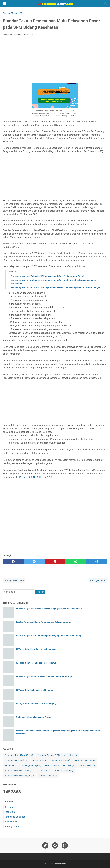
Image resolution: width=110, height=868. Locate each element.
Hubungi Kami (12, 826)
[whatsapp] (76, 562)
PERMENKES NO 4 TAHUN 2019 (36, 477)
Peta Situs (10, 812)
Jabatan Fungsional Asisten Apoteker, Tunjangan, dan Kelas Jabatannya (49, 608)
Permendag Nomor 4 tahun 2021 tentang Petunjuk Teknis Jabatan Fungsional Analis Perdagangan (56, 287)
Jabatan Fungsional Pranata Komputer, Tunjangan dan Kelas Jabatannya (49, 636)
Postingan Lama (98, 580)
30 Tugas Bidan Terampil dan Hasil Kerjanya (36, 663)
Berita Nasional (64, 771)
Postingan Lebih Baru (14, 580)
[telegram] (97, 562)
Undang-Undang (32, 766)
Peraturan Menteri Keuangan (20, 776)
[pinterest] (55, 562)
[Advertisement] (55, 60)
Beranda (9, 807)
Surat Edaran (87, 766)
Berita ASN (11, 766)
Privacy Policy (12, 822)
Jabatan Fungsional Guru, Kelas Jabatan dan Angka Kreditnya (44, 676)
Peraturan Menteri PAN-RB (19, 755)
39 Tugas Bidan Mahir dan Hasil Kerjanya (35, 690)
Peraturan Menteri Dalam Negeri (21, 771)
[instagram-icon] (65, 845)
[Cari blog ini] (105, 4)
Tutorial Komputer (48, 776)
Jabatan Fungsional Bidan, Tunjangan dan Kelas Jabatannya (43, 622)
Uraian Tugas (40, 760)
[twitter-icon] (45, 845)
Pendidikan (52, 766)
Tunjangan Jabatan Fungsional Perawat (34, 717)
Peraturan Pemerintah (17, 760)
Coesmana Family (59, 864)
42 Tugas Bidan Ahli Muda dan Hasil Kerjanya (36, 704)
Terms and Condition (15, 817)
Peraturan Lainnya (84, 760)
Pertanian (69, 766)
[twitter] (34, 562)
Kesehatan (71, 755)
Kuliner (46, 771)
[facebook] (13, 562)
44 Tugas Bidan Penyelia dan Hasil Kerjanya (36, 649)
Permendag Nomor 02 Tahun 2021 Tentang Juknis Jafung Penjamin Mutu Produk (48, 276)
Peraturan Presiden (49, 755)
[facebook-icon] (55, 845)
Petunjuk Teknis (61, 760)
